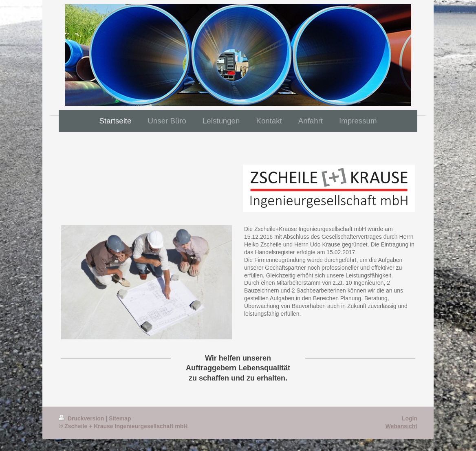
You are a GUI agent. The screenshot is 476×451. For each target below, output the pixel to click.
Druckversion (82, 418)
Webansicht (401, 426)
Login (410, 418)
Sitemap (120, 418)
